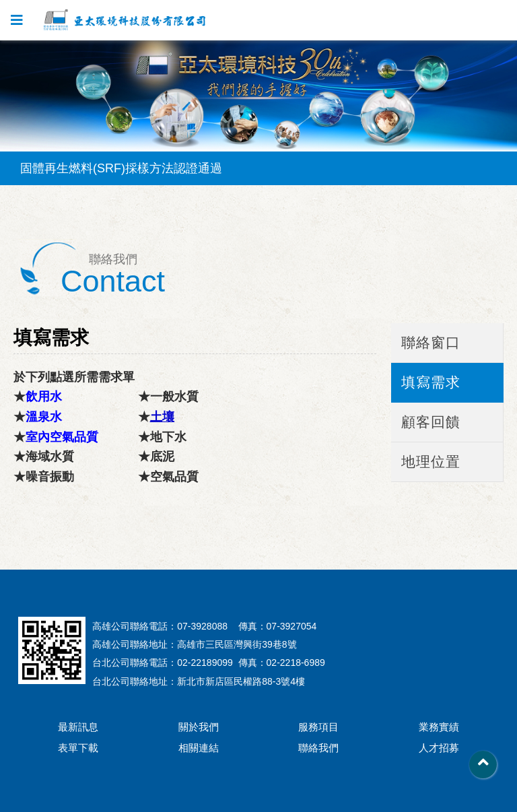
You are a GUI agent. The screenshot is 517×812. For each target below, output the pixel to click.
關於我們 (199, 727)
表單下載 (78, 748)
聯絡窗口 (431, 342)
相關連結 (199, 748)
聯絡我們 (318, 748)
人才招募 (439, 748)
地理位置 (431, 462)
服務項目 (318, 727)
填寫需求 (431, 382)
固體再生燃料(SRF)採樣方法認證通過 (121, 168)
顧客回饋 (431, 422)
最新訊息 (78, 727)
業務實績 (439, 727)
